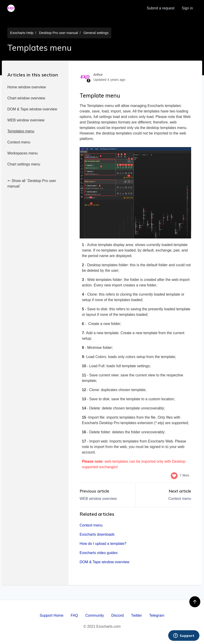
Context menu (19, 142)
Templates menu (21, 131)
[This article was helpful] (174, 475)
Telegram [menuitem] (157, 615)
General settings (96, 33)
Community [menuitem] (95, 615)
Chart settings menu (24, 164)
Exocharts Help (22, 33)
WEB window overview (26, 120)
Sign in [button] (187, 8)
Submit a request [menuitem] (161, 8)
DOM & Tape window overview (32, 109)
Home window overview (27, 87)
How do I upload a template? (103, 544)
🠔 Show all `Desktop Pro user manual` (32, 183)
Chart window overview (26, 98)
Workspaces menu (22, 153)
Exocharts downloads (97, 534)
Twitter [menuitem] (136, 615)
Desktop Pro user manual (58, 33)
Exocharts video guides (99, 553)
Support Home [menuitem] (52, 615)
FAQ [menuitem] (74, 615)
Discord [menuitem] (117, 615)
